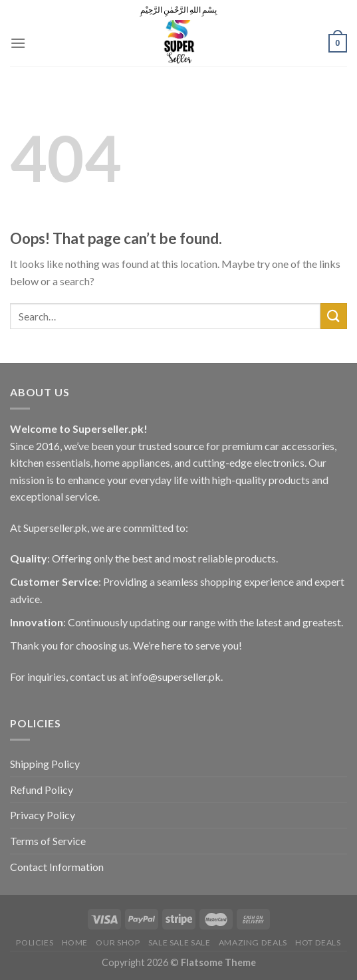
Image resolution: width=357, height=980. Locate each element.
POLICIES (35, 942)
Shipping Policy (45, 764)
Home (75, 942)
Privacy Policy (43, 815)
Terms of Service (48, 841)
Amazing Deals (253, 942)
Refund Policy (42, 790)
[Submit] (334, 316)
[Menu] (18, 43)
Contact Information (57, 867)
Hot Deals (318, 942)
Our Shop (118, 942)
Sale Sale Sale (179, 942)
